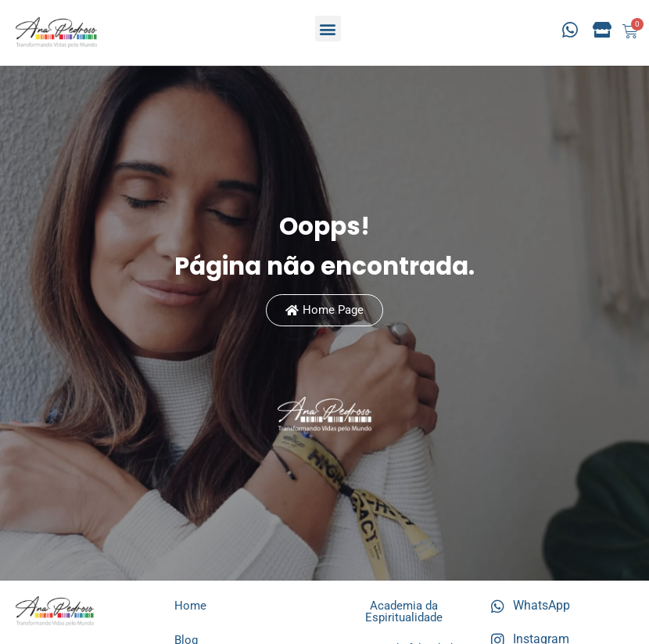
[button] (328, 29)
